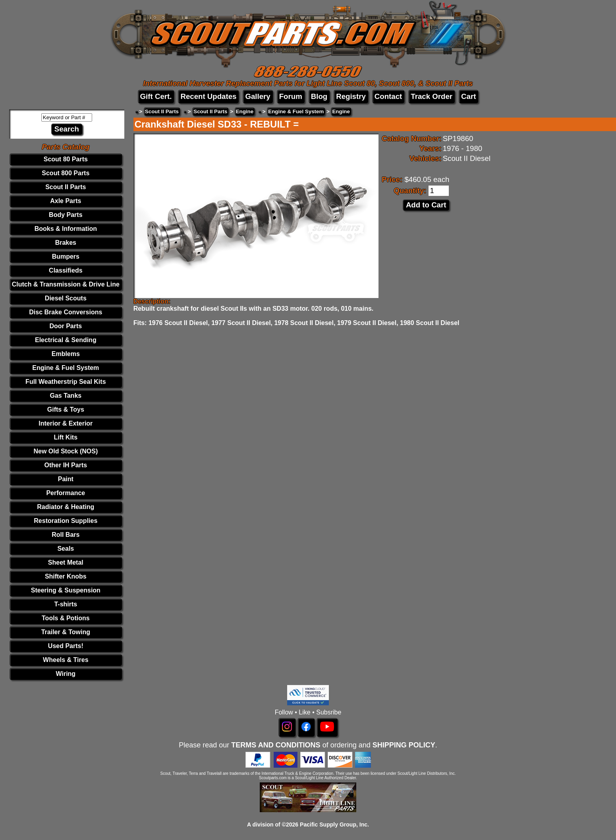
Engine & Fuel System (66, 368)
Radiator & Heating (66, 507)
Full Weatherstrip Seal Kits (66, 382)
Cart (468, 96)
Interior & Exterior (66, 423)
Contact (388, 96)
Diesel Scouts (66, 298)
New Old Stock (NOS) (66, 451)
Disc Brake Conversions (66, 312)
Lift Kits (66, 437)
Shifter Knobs (66, 576)
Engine (245, 111)
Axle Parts (66, 201)
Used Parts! (66, 646)
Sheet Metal (66, 562)
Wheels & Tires (66, 660)
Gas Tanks (66, 396)
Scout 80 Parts (66, 159)
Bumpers (66, 256)
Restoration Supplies (66, 521)
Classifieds (66, 270)
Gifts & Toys (66, 409)
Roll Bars (66, 535)
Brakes (66, 243)
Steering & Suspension (66, 590)
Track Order (432, 96)
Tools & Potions (66, 618)
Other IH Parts (66, 465)
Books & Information (66, 229)
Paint (66, 479)
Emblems (66, 354)
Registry (351, 96)
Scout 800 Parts (66, 173)
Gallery (258, 96)
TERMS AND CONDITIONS (276, 745)
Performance (66, 493)
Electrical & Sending (66, 340)
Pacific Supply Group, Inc (334, 825)
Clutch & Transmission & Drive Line (66, 284)
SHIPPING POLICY (404, 745)
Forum (291, 96)
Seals (66, 549)
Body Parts (66, 215)
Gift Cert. (156, 96)
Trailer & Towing (66, 632)
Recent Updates (208, 96)
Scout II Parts (66, 187)
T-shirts (66, 604)
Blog (319, 96)
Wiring (66, 674)
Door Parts (66, 326)
